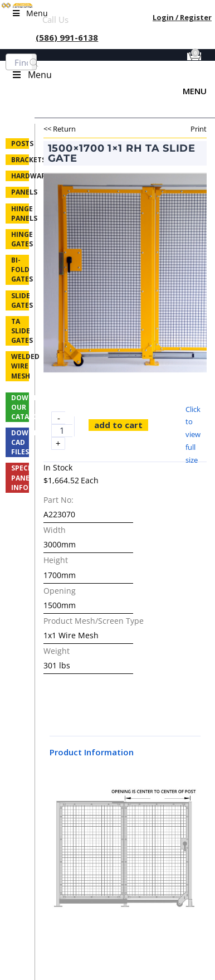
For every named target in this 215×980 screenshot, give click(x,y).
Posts (20, 144)
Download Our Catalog (20, 407)
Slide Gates (20, 300)
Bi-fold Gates (20, 270)
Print (199, 129)
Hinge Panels (20, 214)
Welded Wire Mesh (20, 366)
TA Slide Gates (20, 331)
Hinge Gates (20, 239)
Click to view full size (193, 435)
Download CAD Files (20, 442)
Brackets (20, 160)
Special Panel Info (20, 477)
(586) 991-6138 (67, 37)
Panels (20, 192)
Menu (195, 91)
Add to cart (118, 425)
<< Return (60, 129)
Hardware (20, 176)
